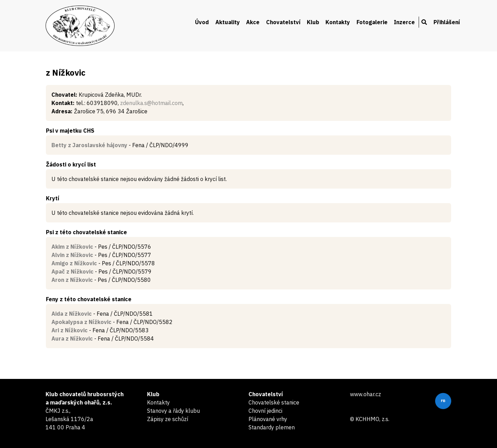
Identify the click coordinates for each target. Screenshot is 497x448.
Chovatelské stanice (274, 402)
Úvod (202, 22)
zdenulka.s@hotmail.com (151, 103)
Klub (313, 22)
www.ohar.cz (366, 394)
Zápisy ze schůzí (168, 419)
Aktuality (228, 22)
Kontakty (338, 22)
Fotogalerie (372, 22)
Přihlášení (447, 22)
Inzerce (404, 22)
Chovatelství (283, 22)
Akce (253, 22)
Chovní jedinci (265, 411)
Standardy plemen (272, 427)
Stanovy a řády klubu (173, 411)
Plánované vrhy (268, 419)
